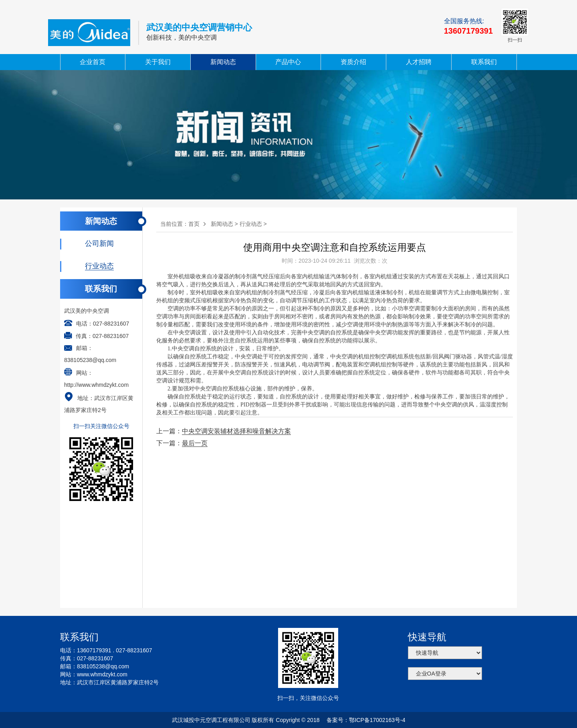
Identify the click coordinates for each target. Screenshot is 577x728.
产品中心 (288, 62)
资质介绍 (353, 62)
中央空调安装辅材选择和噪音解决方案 (236, 431)
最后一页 (195, 443)
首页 (194, 224)
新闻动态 (223, 62)
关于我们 (158, 62)
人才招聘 (419, 62)
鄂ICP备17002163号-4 (377, 720)
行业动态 (251, 224)
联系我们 (484, 62)
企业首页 (93, 62)
